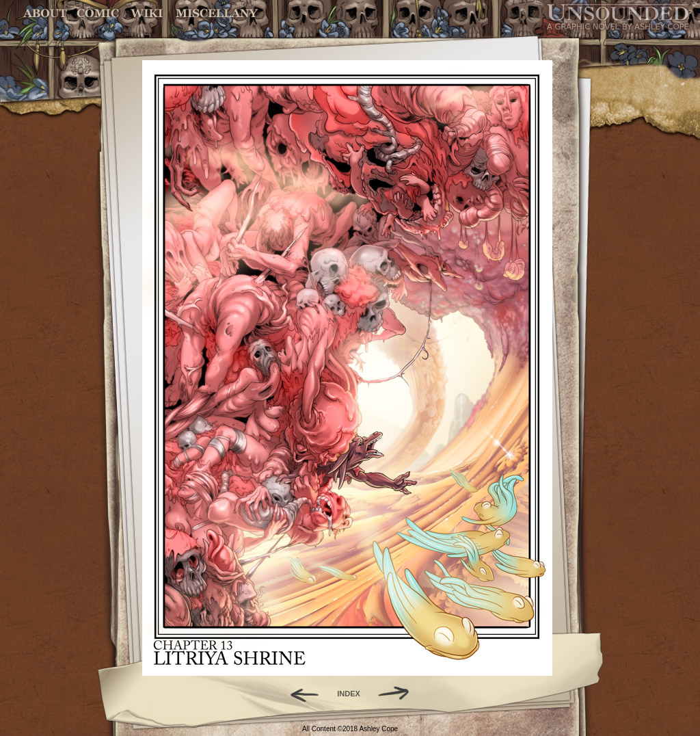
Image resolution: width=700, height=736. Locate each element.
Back (299, 694)
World (147, 13)
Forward (398, 694)
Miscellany (217, 13)
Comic (98, 13)
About (46, 13)
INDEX (349, 694)
